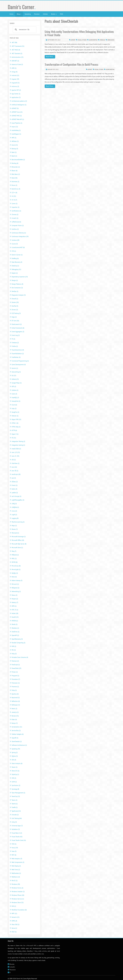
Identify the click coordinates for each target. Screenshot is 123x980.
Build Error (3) (16, 189)
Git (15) (14, 376)
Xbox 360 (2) (15, 924)
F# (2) (13, 339)
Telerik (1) (15, 804)
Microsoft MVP (32, 946)
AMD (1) (14, 68)
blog (36, 951)
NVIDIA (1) (15, 621)
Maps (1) (14, 526)
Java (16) (14, 467)
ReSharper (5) (16, 705)
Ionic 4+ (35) (15, 456)
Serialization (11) (17, 727)
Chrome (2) (15, 215)
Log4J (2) (14, 515)
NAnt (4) (14, 577)
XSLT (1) (14, 932)
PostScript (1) (16, 665)
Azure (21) (15, 145)
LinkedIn (12, 967)
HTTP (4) (14, 430)
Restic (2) (14, 709)
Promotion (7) (16, 679)
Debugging (111, 40)
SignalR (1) (15, 738)
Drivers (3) (15, 310)
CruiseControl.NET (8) (18, 247)
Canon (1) (14, 204)
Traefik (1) (15, 807)
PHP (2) (14, 646)
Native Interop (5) (17, 580)
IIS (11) (14, 438)
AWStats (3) (15, 141)
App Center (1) (16, 94)
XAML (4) (14, 921)
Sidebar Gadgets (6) (18, 734)
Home (11, 14)
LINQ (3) (14, 504)
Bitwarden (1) (16, 167)
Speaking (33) (16, 749)
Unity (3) (14, 822)
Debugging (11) (16, 269)
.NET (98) (14, 43)
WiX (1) (14, 906)
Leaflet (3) (15, 493)
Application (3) (16, 97)
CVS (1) (14, 251)
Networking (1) (16, 591)
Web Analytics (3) (17, 859)
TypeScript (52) (16, 811)
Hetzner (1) (15, 416)
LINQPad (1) (15, 507)
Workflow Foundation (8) (19, 910)
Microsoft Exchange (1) (19, 537)
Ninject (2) (15, 599)
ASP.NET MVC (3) (17, 116)
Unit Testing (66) (17, 818)
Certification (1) (16, 211)
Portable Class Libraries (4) (20, 657)
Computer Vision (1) (18, 226)
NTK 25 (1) (15, 610)
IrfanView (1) (15, 463)
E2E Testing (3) (16, 313)
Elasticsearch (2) (17, 324)
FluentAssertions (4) (18, 350)
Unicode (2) (15, 815)
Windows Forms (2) (17, 888)
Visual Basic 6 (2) (17, 833)
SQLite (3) (15, 756)
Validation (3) (16, 829)
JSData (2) (15, 482)
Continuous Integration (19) (20, 236)
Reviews (37, 14)
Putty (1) (14, 690)
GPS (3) (14, 387)
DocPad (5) (15, 306)
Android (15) (15, 75)
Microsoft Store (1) (17, 548)
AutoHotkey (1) (16, 130)
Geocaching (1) (16, 372)
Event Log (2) (16, 335)
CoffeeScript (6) (16, 222)
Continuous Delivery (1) (19, 233)
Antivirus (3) (15, 86)
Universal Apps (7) (17, 826)
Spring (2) (15, 752)
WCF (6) (14, 855)
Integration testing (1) (18, 445)
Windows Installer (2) (18, 892)
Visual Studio (82, 40)
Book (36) (14, 178)
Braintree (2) (15, 182)
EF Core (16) (15, 321)
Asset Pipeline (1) (17, 123)
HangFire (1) (15, 412)
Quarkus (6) (15, 694)
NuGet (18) (15, 613)
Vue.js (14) (15, 848)
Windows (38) (16, 884)
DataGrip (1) (15, 266)
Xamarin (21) (15, 917)
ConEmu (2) (15, 229)
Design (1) (15, 280)
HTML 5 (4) (15, 423)
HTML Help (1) (16, 427)
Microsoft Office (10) (18, 540)
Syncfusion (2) (16, 785)
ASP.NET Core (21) (17, 112)
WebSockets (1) (16, 873)
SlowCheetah (93, 40)
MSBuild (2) (15, 555)
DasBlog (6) (15, 258)
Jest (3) (14, 478)
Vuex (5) (14, 851)
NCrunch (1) (15, 584)
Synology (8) (15, 789)
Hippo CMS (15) (16, 419)
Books (54, 14)
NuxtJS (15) (15, 617)
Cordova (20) (15, 240)
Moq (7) (14, 551)
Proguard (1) (15, 676)
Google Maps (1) (17, 383)
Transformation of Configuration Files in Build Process (71, 64)
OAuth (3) (14, 624)
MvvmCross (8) (16, 566)
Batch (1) (14, 156)
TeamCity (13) (16, 796)
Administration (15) (17, 57)
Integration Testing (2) (18, 441)
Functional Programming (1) (20, 361)
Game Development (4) (19, 365)
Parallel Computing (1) (18, 643)
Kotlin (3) (14, 489)
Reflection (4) (16, 701)
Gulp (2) (14, 408)
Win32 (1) (14, 881)
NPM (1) (14, 606)
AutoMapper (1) (16, 134)
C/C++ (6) (14, 193)
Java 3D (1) (15, 471)
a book (25, 954)
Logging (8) (15, 518)
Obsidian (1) (15, 628)
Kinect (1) (14, 485)
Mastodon (13, 970)
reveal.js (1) (15, 712)
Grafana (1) (15, 390)
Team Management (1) (18, 793)
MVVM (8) (14, 562)
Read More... (50, 57)
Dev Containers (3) (17, 288)
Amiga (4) (14, 72)
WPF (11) (14, 914)
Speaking (28, 14)
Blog (19, 14)
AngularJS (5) (16, 83)
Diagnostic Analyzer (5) (19, 295)
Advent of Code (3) (17, 64)
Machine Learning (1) (18, 522)
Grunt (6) (14, 405)
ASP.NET (73, 40)
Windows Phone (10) (18, 895)
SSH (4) (14, 760)
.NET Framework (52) (18, 46)
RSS (62, 14)
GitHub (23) (15, 379)
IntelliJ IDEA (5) (16, 449)
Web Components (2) (18, 862)
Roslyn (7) (15, 723)
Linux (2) (14, 511)
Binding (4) (15, 163)
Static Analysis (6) (17, 763)
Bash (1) (14, 152)
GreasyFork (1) (16, 401)
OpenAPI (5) (15, 635)
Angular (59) (15, 79)
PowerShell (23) (16, 668)
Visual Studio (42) (17, 837)
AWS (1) (14, 138)
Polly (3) (14, 654)
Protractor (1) (16, 683)
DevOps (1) (15, 291)
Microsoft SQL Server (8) (19, 544)
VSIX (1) (14, 844)
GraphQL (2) (15, 398)
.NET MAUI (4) (16, 50)
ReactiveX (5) (16, 698)
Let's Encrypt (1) (16, 496)
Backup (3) (15, 149)
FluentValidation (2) (18, 354)
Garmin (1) (15, 368)
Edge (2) (14, 317)
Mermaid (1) (15, 533)
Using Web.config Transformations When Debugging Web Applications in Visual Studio (79, 33)
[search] (24, 30)
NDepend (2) (15, 588)
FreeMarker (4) (16, 357)
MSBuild (102, 40)
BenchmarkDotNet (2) (18, 160)
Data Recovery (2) (17, 262)
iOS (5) (14, 460)
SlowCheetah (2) (17, 742)
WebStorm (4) (16, 877)
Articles (45, 14)
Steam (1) (14, 767)
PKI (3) (14, 650)
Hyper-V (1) (15, 434)
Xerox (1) (14, 928)
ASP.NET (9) (15, 108)
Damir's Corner (22, 7)
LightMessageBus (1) (18, 500)
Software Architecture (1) (19, 745)
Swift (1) (14, 782)
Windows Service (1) (18, 899)
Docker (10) (15, 302)
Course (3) (15, 244)
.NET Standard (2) (17, 54)
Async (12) (15, 127)
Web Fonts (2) (16, 870)
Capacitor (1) (15, 207)
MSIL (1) (14, 559)
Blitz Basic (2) (16, 174)
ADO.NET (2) (15, 61)
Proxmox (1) (15, 687)
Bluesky (12, 964)
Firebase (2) (15, 343)
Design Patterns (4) (17, 284)
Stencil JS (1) (15, 771)
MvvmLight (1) (16, 570)
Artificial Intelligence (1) (19, 105)
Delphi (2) (15, 273)
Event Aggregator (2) (18, 332)
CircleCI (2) (15, 218)
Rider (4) (14, 720)
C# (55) (14, 196)
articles (44, 951)
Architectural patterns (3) (19, 101)
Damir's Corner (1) (17, 255)
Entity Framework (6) (18, 328)
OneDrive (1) (15, 632)
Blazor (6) (14, 171)
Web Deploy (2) (16, 866)
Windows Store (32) (18, 903)
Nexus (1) (14, 595)
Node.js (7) (15, 602)
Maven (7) (15, 529)
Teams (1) (14, 800)
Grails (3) (14, 394)
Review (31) (15, 716)
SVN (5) (14, 778)
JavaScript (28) (16, 474)
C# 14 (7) (14, 200)
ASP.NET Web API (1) (18, 119)
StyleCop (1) (15, 774)
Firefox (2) (15, 346)
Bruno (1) (14, 185)
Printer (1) (15, 672)
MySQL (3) (15, 573)
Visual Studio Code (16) (19, 840)
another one (40, 954)
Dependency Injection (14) (20, 277)
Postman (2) (15, 661)
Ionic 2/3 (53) (16, 452)
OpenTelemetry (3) (17, 639)
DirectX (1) (15, 299)
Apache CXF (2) (16, 90)
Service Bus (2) (16, 731)
